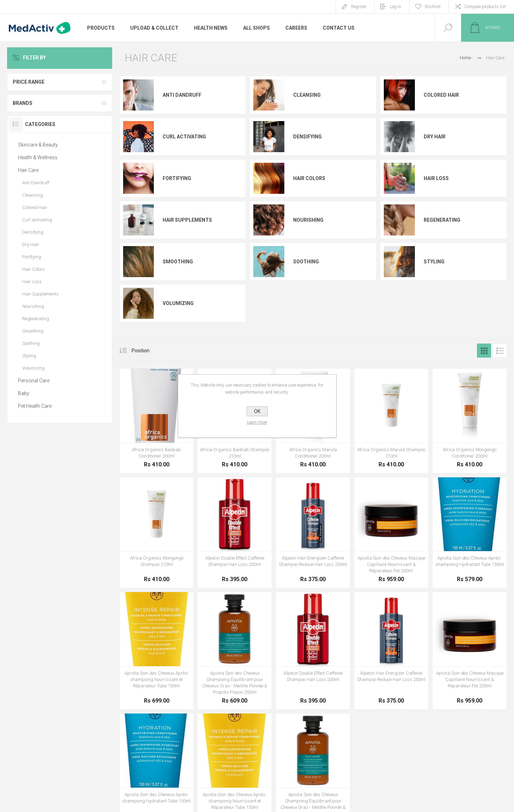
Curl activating (184, 137)
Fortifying (177, 178)
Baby (24, 393)
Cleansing (307, 95)
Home (465, 58)
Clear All (95, 58)
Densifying (307, 137)
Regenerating (442, 220)
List (500, 351)
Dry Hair (435, 137)
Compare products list (485, 7)
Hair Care (28, 170)
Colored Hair (441, 95)
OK (257, 411)
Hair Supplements (187, 220)
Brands (23, 103)
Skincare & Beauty (38, 145)
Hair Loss (436, 178)
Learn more (257, 422)
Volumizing (178, 303)
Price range (29, 82)
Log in (395, 7)
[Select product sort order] (146, 351)
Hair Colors (309, 178)
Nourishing (308, 220)
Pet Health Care (35, 406)
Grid (484, 351)
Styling (434, 262)
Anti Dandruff (182, 95)
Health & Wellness (38, 157)
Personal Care (34, 381)
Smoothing (178, 262)
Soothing (306, 262)
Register (359, 7)
